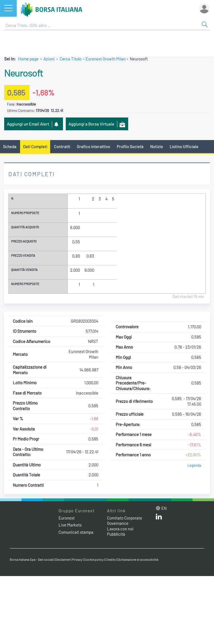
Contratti (62, 146)
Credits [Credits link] (110, 559)
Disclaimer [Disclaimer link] (63, 559)
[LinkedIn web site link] (159, 518)
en (164, 508)
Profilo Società (130, 146)
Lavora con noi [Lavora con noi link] (120, 529)
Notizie (157, 146)
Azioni (49, 59)
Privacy (77, 559)
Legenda (194, 465)
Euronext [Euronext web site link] (67, 518)
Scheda (10, 146)
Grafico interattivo (93, 146)
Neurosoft (24, 73)
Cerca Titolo (70, 59)
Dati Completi (35, 146)
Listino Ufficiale (184, 146)
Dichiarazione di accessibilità (138, 559)
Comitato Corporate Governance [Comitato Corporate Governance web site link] (125, 521)
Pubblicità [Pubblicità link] (116, 534)
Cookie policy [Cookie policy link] (94, 559)
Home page (28, 59)
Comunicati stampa (76, 532)
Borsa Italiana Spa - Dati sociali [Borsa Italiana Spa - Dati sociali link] (32, 559)
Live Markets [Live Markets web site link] (70, 525)
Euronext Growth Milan (106, 59)
